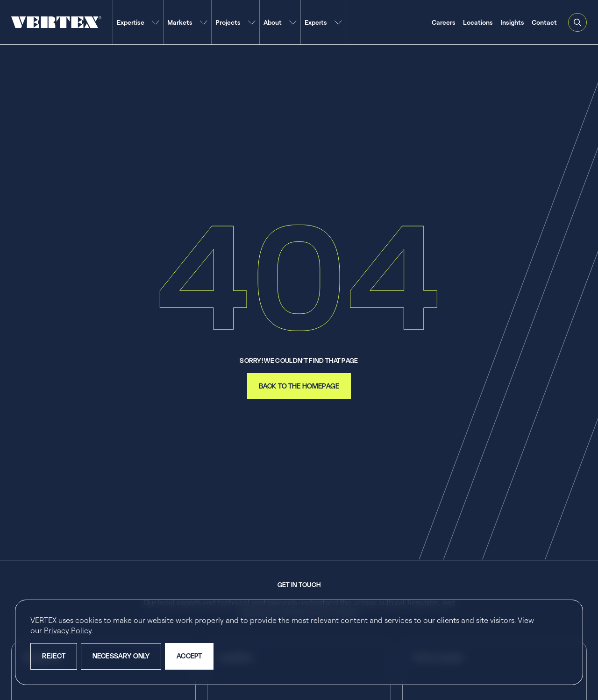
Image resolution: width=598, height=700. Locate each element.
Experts (316, 22)
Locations (478, 22)
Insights (512, 22)
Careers (444, 22)
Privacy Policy (68, 630)
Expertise (131, 22)
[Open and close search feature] (577, 22)
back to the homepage (299, 386)
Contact (544, 22)
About (273, 22)
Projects (228, 22)
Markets (180, 22)
